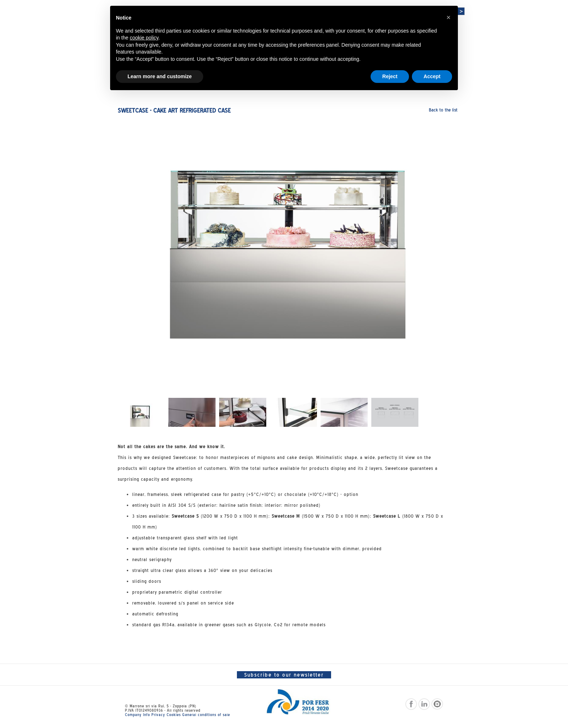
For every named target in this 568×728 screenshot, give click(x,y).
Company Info (137, 715)
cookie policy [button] (144, 38)
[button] (448, 17)
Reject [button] (390, 76)
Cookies (174, 715)
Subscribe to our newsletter (284, 675)
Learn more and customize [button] (160, 76)
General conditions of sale (206, 715)
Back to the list (443, 110)
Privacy (158, 715)
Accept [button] (432, 76)
